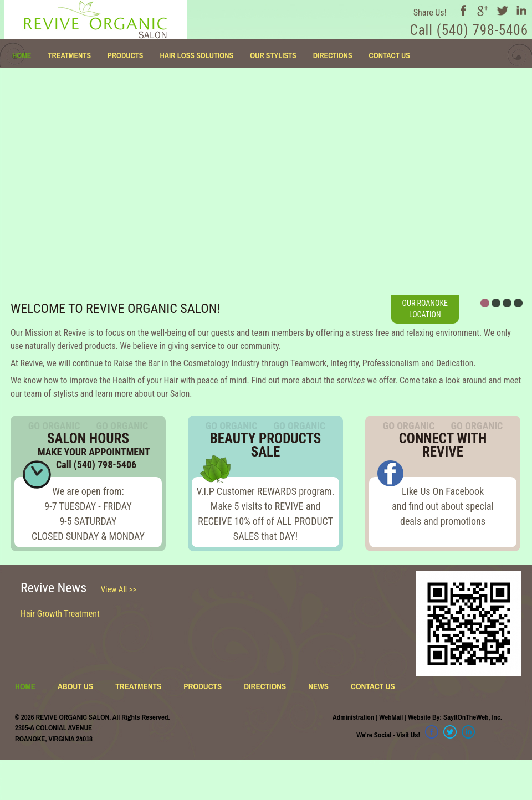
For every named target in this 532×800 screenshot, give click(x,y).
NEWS (318, 686)
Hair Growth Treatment (60, 614)
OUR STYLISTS (273, 55)
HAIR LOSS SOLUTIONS (196, 55)
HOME (22, 55)
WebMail (391, 717)
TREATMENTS (69, 55)
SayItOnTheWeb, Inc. (473, 717)
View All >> (119, 589)
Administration (353, 717)
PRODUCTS (125, 55)
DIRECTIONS (333, 55)
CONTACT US (390, 55)
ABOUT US (75, 686)
